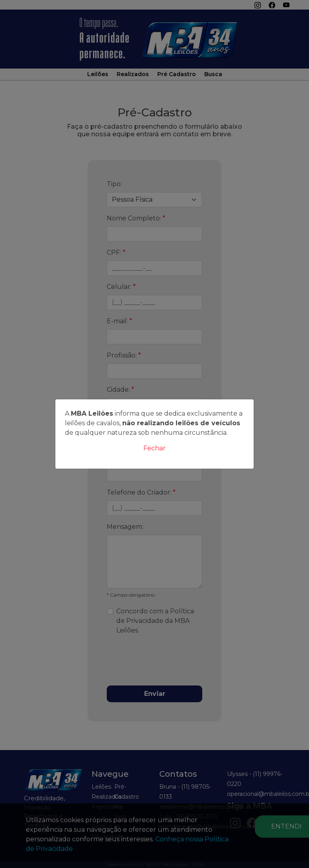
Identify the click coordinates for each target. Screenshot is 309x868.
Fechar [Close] (154, 448)
